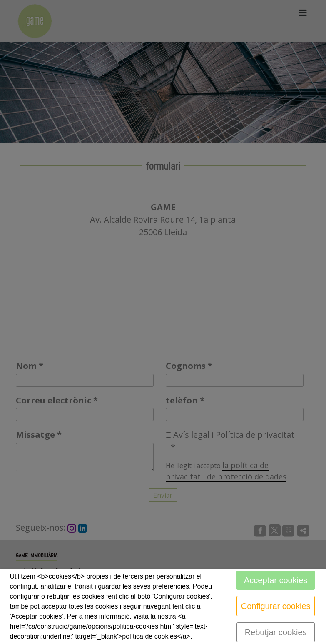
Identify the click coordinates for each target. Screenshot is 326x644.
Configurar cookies (276, 606)
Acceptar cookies (276, 580)
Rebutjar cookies (276, 632)
